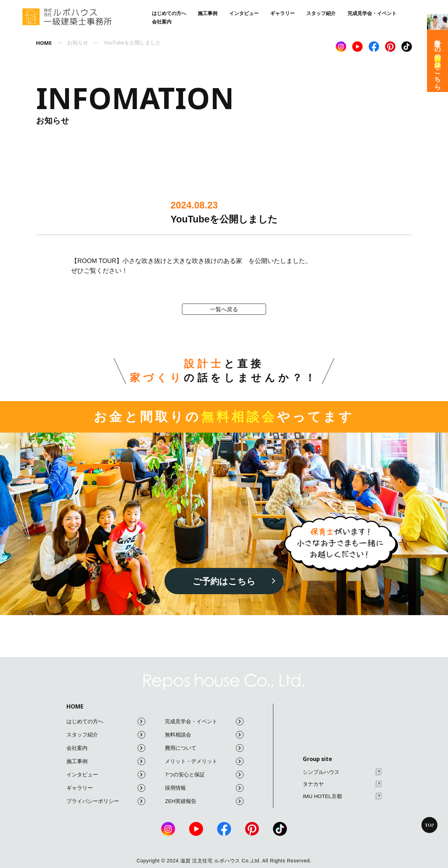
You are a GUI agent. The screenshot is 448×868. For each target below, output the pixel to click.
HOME (75, 706)
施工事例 (208, 13)
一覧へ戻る (224, 309)
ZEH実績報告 (204, 801)
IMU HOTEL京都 (342, 796)
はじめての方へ (169, 13)
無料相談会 (204, 735)
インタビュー (244, 13)
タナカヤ (342, 784)
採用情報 (204, 788)
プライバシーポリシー (106, 801)
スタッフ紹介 (321, 13)
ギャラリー (282, 13)
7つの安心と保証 (204, 775)
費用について (204, 748)
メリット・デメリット (204, 761)
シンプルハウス (342, 772)
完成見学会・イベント (372, 13)
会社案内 (162, 22)
